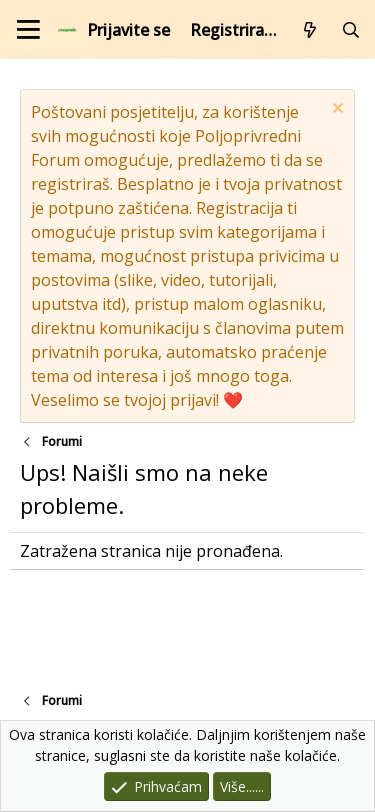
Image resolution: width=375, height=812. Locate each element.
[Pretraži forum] (350, 30)
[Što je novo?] (310, 30)
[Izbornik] (28, 29)
